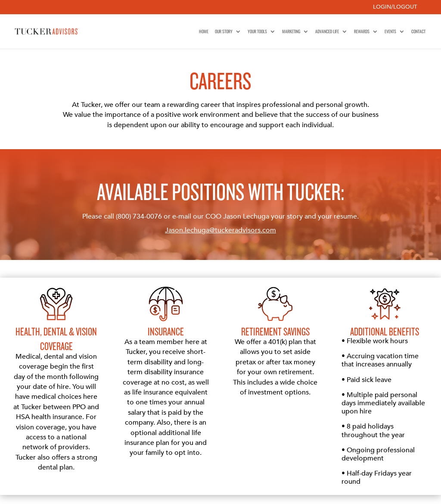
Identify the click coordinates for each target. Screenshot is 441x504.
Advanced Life (327, 31)
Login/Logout (395, 8)
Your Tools (257, 31)
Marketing (291, 31)
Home (204, 31)
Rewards (362, 31)
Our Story (224, 31)
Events (390, 31)
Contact (418, 31)
